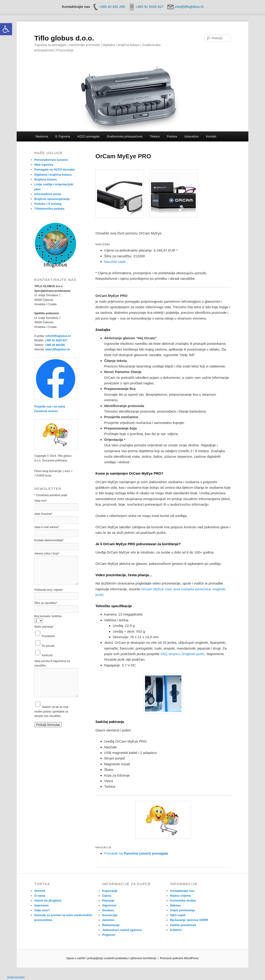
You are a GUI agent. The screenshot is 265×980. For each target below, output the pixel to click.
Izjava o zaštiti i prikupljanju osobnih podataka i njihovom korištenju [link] (111, 958)
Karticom (47, 655)
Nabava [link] (175, 905)
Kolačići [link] (176, 930)
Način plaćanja (44, 627)
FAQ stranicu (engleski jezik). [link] (183, 654)
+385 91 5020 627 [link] (56, 340)
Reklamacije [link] (111, 925)
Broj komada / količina (48, 616)
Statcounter (16, 977)
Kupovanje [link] (110, 891)
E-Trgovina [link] (63, 136)
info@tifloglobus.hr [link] (58, 336)
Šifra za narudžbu (46, 603)
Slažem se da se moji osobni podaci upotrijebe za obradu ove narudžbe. (51, 711)
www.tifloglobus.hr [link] (58, 349)
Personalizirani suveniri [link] (51, 160)
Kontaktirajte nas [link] (182, 891)
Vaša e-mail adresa (47, 527)
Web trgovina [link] (44, 165)
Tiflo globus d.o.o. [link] (64, 38)
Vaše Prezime (43, 514)
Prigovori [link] (109, 935)
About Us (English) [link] (48, 901)
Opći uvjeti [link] (178, 915)
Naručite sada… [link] (117, 262)
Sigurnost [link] (109, 905)
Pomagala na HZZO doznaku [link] (55, 170)
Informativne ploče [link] (48, 194)
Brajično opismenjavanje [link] (52, 199)
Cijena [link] (107, 896)
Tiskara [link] (155, 136)
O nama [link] (40, 896)
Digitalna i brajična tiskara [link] (53, 175)
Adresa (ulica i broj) (47, 554)
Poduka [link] (172, 136)
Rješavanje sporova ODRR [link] (189, 920)
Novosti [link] (40, 891)
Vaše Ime (41, 501)
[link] (6, 29)
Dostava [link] (108, 910)
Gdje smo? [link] (42, 910)
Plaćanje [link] (108, 901)
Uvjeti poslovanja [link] (182, 910)
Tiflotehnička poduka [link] (49, 209)
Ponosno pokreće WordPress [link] (179, 958)
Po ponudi (48, 646)
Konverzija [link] (110, 915)
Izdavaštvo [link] (192, 136)
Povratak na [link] (136, 853)
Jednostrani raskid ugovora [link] (122, 930)
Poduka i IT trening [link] (48, 204)
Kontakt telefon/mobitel (49, 540)
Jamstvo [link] (108, 920)
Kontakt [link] (211, 136)
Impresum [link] (41, 905)
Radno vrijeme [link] (180, 896)
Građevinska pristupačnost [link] (125, 136)
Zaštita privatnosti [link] (183, 925)
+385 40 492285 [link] (55, 345)
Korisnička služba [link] (183, 901)
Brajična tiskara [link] (46, 179)
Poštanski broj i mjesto (49, 590)
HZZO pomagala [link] (88, 136)
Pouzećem (48, 636)
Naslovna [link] (42, 136)
